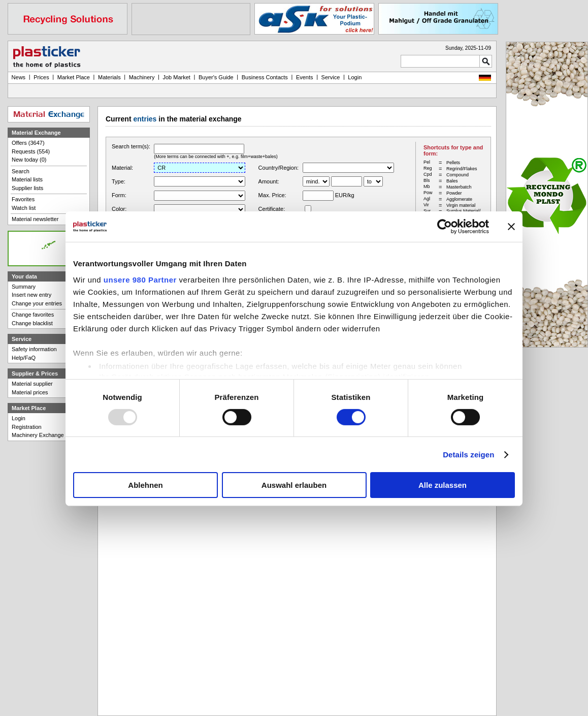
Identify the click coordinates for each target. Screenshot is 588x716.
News (19, 77)
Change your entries (37, 303)
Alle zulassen (443, 485)
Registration (27, 427)
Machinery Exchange (38, 435)
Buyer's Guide (216, 77)
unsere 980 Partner (140, 279)
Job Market (176, 77)
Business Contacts (265, 77)
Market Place (74, 77)
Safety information (34, 349)
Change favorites (33, 315)
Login (19, 418)
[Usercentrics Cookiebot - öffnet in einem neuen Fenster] (445, 227)
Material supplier (32, 384)
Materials (109, 77)
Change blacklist (32, 323)
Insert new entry (31, 295)
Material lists (27, 179)
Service (331, 77)
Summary (24, 287)
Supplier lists (27, 188)
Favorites (23, 199)
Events (305, 77)
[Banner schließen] (511, 227)
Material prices (30, 392)
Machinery (142, 77)
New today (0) (29, 160)
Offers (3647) (28, 143)
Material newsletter (35, 219)
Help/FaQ (24, 358)
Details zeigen (468, 455)
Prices (41, 77)
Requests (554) (31, 151)
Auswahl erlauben (294, 485)
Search (21, 171)
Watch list (24, 208)
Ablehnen (145, 485)
